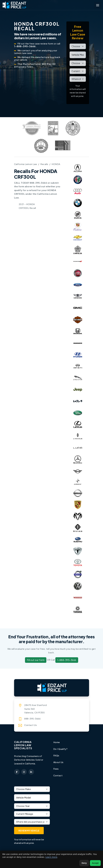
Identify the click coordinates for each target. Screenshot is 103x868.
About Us (58, 762)
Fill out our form (36, 660)
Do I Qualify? (60, 749)
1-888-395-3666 (67, 660)
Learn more (51, 857)
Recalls (44, 164)
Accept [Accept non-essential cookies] (95, 863)
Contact (58, 775)
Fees (56, 769)
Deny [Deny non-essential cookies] (84, 863)
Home (57, 742)
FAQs (56, 755)
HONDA (56, 164)
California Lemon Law (26, 164)
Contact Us (31, 725)
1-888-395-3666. (25, 46)
